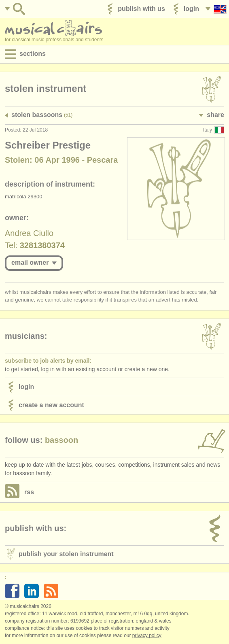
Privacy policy (147, 635)
